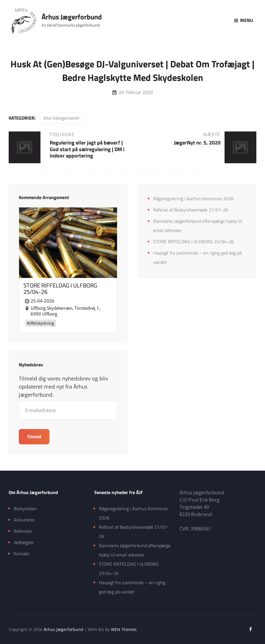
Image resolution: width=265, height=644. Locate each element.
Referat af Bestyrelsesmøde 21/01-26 (191, 210)
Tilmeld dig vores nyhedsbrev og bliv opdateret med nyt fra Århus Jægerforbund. (63, 387)
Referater (23, 531)
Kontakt (21, 554)
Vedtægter (24, 542)
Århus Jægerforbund (72, 17)
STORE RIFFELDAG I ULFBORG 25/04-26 (193, 242)
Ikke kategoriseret (61, 118)
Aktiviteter (24, 520)
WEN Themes (124, 629)
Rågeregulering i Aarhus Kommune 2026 (193, 198)
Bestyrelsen (25, 508)
